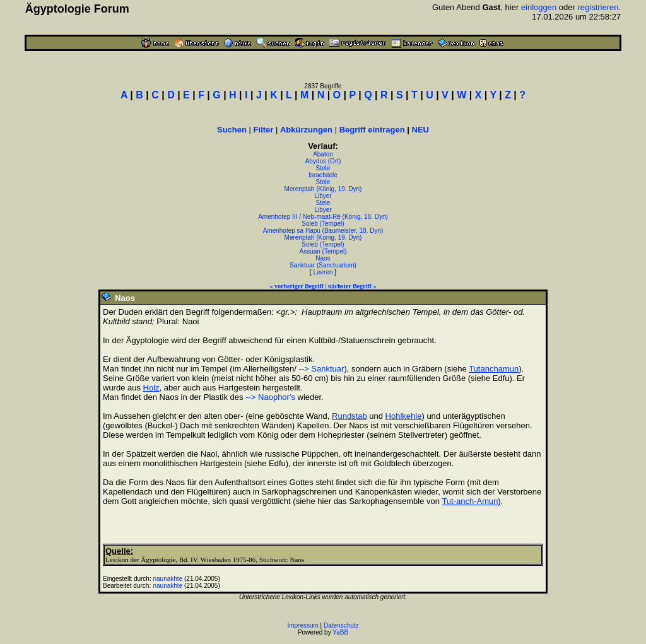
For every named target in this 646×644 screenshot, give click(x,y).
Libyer (323, 196)
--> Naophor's (270, 397)
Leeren (323, 272)
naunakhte (168, 579)
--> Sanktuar (321, 369)
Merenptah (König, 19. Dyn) (323, 189)
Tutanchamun (494, 369)
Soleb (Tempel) (323, 224)
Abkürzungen (306, 130)
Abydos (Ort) (323, 161)
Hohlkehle (404, 416)
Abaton (323, 154)
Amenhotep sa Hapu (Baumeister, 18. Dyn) (323, 231)
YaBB (340, 632)
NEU (420, 130)
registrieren (598, 7)
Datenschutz (341, 625)
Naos (323, 258)
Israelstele (323, 175)
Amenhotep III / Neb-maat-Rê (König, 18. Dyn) (323, 217)
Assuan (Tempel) (323, 251)
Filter (264, 130)
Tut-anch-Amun (470, 501)
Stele (323, 168)
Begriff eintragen (372, 130)
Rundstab (349, 416)
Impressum (302, 625)
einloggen (539, 7)
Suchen (232, 130)
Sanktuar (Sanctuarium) (323, 265)
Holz (151, 388)
